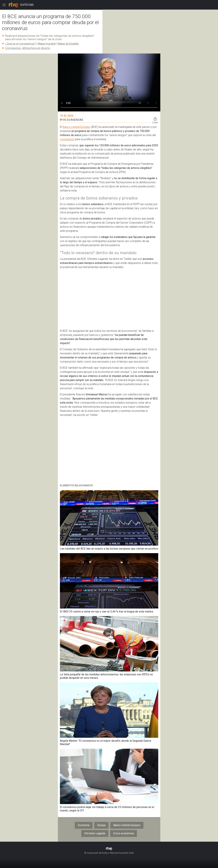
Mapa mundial (47, 44)
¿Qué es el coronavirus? (20, 44)
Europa (101, 825)
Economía (84, 825)
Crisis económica (124, 833)
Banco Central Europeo (77, 127)
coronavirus (67, 139)
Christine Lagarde (95, 833)
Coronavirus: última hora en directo (28, 48)
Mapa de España (68, 44)
